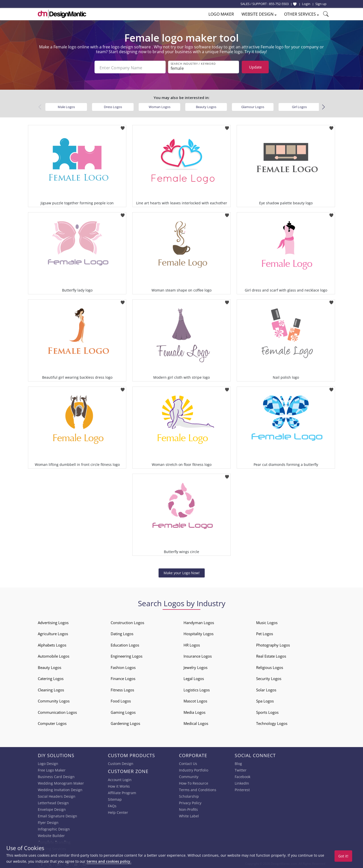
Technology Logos (272, 722)
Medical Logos (196, 722)
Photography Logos (273, 644)
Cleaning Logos (51, 688)
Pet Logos (265, 632)
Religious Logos (270, 666)
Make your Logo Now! (182, 571)
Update (255, 67)
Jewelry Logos (195, 666)
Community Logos (54, 700)
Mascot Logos (195, 700)
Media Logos (194, 711)
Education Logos (125, 644)
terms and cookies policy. (109, 861)
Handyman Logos (199, 621)
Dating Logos (122, 632)
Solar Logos (266, 688)
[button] (323, 106)
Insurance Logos (198, 655)
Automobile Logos (54, 655)
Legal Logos (194, 677)
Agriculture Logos (53, 632)
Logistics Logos (197, 688)
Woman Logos (160, 105)
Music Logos (267, 621)
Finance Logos (123, 677)
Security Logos (269, 677)
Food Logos (121, 700)
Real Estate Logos (271, 655)
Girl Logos (299, 105)
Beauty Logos (206, 105)
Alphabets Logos (52, 644)
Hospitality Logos (199, 632)
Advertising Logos (53, 621)
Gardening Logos (125, 722)
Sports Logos (267, 711)
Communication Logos (57, 711)
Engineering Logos (127, 655)
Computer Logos (52, 722)
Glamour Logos (253, 105)
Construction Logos (127, 621)
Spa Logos (265, 700)
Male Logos (66, 105)
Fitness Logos (122, 688)
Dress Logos (113, 105)
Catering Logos (51, 677)
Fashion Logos (123, 666)
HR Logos (192, 644)
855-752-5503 (279, 4)
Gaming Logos (123, 711)
